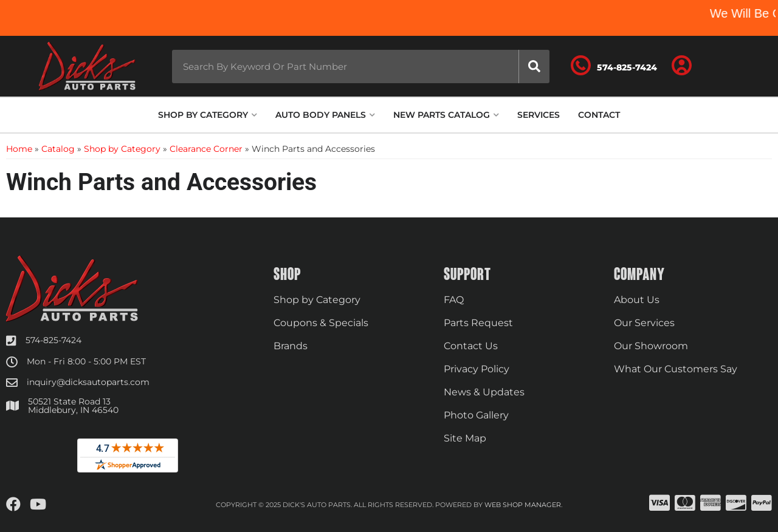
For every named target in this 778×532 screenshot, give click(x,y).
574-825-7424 (53, 340)
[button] (361, 66)
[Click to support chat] (614, 66)
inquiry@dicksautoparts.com (88, 382)
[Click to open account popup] (682, 66)
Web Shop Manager (523, 505)
